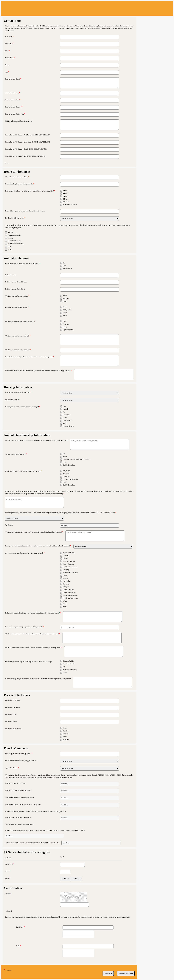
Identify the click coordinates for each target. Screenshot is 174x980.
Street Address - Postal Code (14, 114)
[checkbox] (61, 191)
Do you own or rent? (12, 400)
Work (65, 601)
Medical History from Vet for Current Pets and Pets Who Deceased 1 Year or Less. (32, 843)
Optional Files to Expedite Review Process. (19, 824)
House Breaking (68, 564)
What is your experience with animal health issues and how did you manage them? (32, 634)
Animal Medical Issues (71, 595)
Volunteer (66, 739)
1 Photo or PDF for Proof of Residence (18, 817)
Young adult (67, 310)
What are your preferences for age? (17, 307)
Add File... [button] (65, 525)
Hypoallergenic (68, 330)
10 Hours (66, 202)
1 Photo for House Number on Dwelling (18, 790)
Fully (65, 406)
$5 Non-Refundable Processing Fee (27, 852)
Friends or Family (69, 664)
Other (10, 246)
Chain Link (67, 415)
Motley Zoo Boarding (70, 670)
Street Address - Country (13, 107)
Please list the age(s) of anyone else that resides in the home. (25, 211)
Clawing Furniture (69, 561)
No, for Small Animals (70, 479)
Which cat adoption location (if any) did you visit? (22, 761)
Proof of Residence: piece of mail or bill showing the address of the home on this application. (36, 812)
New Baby (67, 581)
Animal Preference (16, 258)
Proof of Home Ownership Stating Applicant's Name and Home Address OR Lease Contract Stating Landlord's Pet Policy (45, 830)
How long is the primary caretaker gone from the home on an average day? (30, 191)
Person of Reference (17, 695)
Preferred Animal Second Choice (16, 282)
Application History (12, 768)
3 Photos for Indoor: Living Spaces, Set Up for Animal (23, 804)
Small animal (67, 269)
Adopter (66, 734)
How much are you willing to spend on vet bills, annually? (24, 627)
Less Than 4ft (68, 421)
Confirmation (13, 888)
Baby (65, 307)
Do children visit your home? (15, 218)
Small (65, 295)
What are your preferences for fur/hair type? (20, 322)
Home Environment (17, 172)
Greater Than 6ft (69, 426)
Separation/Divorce (14, 241)
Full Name (20, 927)
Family (65, 731)
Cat (64, 263)
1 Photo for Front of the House (15, 783)
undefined (8, 911)
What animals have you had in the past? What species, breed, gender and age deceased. (34, 532)
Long (65, 327)
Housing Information (18, 387)
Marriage (11, 232)
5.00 (62, 857)
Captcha (8, 893)
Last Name (9, 44)
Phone (7, 65)
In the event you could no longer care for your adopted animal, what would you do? (32, 613)
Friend (65, 728)
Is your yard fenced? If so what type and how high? (22, 407)
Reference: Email (11, 715)
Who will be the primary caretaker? (17, 177)
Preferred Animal (11, 275)
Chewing (66, 555)
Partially (66, 409)
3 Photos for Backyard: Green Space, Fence (19, 797)
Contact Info (12, 21)
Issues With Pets (68, 590)
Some (65, 456)
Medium (66, 298)
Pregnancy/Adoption (15, 235)
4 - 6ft (65, 423)
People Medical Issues (70, 598)
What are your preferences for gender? (18, 350)
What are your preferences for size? (17, 296)
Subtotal (8, 857)
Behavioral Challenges (70, 573)
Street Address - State (12, 100)
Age (7, 72)
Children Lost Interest (70, 567)
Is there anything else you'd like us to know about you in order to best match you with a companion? (38, 679)
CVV (7, 871)
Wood (65, 418)
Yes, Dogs (66, 471)
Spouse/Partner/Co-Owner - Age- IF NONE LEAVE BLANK (25, 156)
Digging (66, 558)
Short (65, 321)
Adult (65, 313)
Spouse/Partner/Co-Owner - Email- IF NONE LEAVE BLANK (26, 149)
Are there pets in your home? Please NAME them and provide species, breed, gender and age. (36, 440)
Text (7, 163)
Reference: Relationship (13, 729)
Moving (10, 238)
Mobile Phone (10, 58)
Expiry (7, 878)
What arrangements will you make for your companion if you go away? (29, 662)
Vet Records (9, 525)
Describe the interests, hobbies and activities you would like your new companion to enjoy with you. (38, 371)
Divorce (66, 575)
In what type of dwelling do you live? (17, 392)
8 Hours (66, 199)
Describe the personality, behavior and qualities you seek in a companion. (29, 357)
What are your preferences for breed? (17, 336)
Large (65, 301)
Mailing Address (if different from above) (19, 121)
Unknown (66, 476)
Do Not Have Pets (69, 465)
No (64, 412)
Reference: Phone (11, 722)
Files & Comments (16, 748)
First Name (9, 37)
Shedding (66, 584)
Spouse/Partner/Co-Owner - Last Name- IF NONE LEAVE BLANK (27, 142)
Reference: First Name (13, 700)
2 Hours (66, 190)
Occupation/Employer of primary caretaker (19, 184)
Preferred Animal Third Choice (15, 289)
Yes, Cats (66, 474)
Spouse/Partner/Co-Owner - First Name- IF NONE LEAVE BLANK (28, 135)
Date (18, 946)
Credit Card (9, 864)
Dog (65, 266)
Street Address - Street (13, 79)
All (64, 454)
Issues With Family (69, 592)
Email (7, 51)
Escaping (66, 570)
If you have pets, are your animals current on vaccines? (23, 471)
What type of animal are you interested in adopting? (22, 263)
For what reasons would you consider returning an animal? (24, 553)
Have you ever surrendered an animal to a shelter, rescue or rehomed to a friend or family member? (38, 546)
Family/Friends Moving (16, 244)
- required (8, 970)
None (10, 249)
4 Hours (66, 193)
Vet (64, 667)
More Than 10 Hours (70, 205)
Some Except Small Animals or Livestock (77, 459)
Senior (65, 315)
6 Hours (66, 196)
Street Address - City (12, 93)
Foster (65, 737)
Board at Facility (69, 661)
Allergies (66, 587)
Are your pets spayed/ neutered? (16, 454)
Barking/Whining (69, 553)
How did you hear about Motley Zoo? (17, 754)
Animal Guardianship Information (27, 435)
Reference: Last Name (12, 707)
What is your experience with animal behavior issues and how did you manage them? (33, 648)
